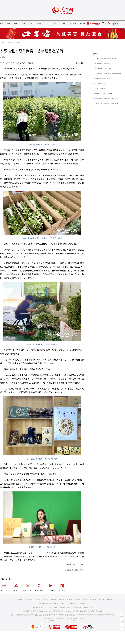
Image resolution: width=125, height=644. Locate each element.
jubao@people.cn (82, 604)
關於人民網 (29, 600)
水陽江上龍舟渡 (100, 89)
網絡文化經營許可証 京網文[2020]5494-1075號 (48, 615)
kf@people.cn (45, 607)
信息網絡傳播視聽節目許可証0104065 (22, 615)
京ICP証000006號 (90, 615)
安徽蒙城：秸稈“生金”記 (103, 79)
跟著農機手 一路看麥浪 (102, 64)
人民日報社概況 (18, 600)
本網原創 (17, 42)
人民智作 (62, 587)
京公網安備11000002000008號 (105, 615)
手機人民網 (27, 587)
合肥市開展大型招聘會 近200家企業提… (107, 99)
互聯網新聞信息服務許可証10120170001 (35, 611)
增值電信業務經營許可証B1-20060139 (60, 611)
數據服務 (77, 600)
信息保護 (101, 600)
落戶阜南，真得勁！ (101, 84)
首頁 (2, 23)
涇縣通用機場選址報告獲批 (103, 69)
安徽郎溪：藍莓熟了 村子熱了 (104, 94)
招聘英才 (45, 600)
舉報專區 (83, 23)
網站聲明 (85, 600)
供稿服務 (69, 600)
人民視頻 (50, 587)
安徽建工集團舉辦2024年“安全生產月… (107, 59)
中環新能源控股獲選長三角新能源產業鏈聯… (109, 74)
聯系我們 (109, 600)
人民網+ (16, 587)
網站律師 (93, 600)
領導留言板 (39, 587)
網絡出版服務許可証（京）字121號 (74, 615)
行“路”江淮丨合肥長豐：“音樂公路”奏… (108, 104)
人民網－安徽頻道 (27, 63)
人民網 (2, 42)
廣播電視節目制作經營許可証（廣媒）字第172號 (87, 611)
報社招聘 (37, 600)
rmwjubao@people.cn (89, 607)
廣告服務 (53, 600)
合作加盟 (61, 600)
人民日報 (4, 587)
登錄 (117, 23)
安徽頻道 (9, 42)
